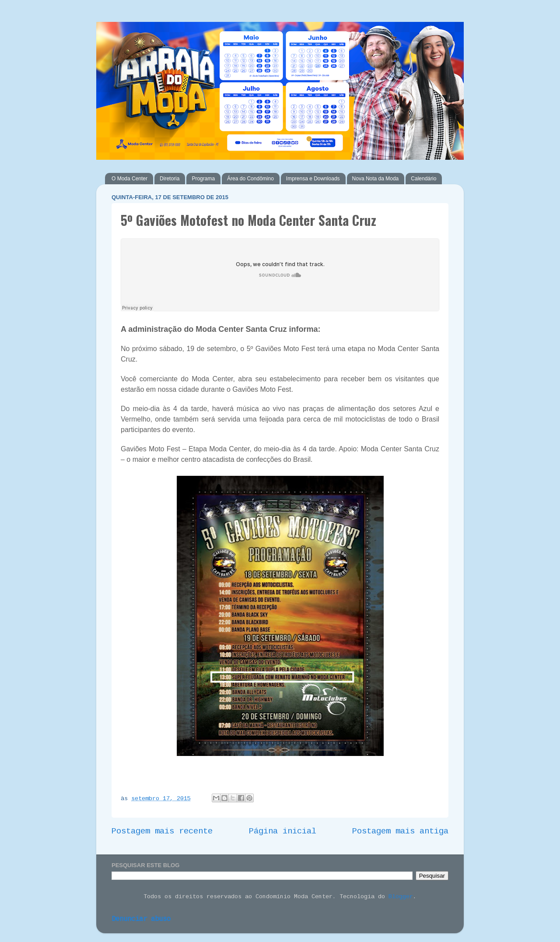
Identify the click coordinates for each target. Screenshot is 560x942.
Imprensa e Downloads (313, 179)
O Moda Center (129, 179)
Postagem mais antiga (400, 832)
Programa (203, 179)
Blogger (401, 897)
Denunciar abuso (141, 919)
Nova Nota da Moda (376, 179)
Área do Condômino (250, 179)
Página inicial (283, 832)
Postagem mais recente (162, 832)
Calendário (423, 179)
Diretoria (170, 179)
